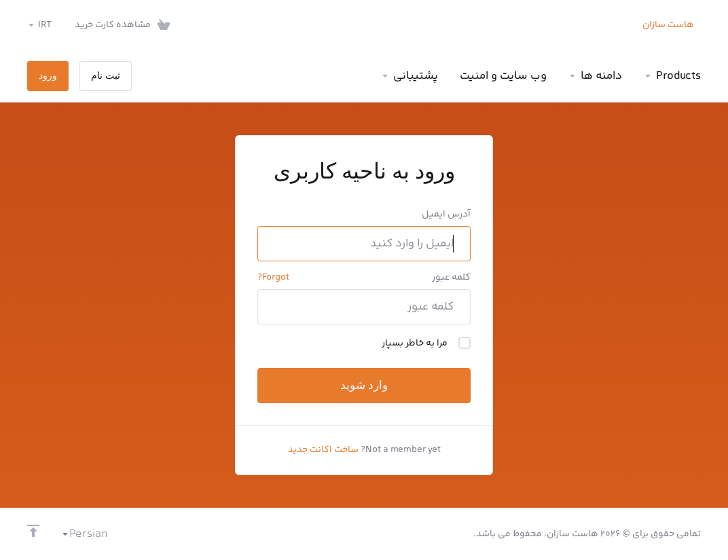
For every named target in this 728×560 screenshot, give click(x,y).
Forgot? (273, 278)
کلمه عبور (451, 278)
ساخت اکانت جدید (323, 450)
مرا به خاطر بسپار (426, 343)
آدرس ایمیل (446, 214)
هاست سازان (668, 25)
